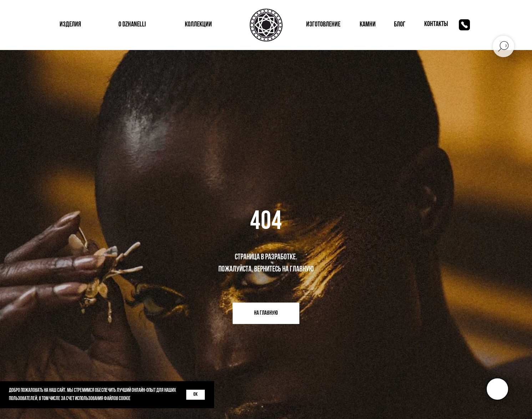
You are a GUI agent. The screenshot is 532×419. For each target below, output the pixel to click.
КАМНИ (368, 25)
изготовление (323, 25)
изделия (70, 25)
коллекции (198, 25)
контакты (436, 24)
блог (400, 25)
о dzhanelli (132, 25)
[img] (464, 25)
